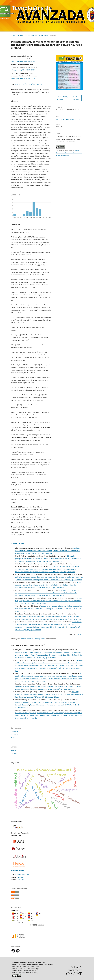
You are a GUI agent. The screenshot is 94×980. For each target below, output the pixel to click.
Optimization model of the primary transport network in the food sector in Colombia (45, 687)
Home (13, 35)
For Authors (15, 735)
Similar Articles (17, 544)
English (14, 750)
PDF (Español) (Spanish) (63, 98)
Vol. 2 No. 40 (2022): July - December (37, 35)
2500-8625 (20, 877)
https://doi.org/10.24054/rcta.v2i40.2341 (29, 84)
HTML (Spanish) (76, 98)
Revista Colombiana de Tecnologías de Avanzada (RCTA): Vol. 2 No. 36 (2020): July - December (49, 580)
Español (14, 754)
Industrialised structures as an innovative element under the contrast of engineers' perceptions (49, 577)
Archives (20, 35)
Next (79, 634)
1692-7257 (20, 880)
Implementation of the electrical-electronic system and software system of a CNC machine (47, 617)
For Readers (15, 732)
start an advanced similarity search (33, 639)
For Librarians (15, 738)
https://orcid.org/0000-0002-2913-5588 (23, 70)
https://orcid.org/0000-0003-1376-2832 (23, 61)
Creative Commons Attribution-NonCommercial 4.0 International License (69, 153)
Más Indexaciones (17, 870)
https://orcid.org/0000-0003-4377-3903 (23, 78)
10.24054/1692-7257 (22, 875)
